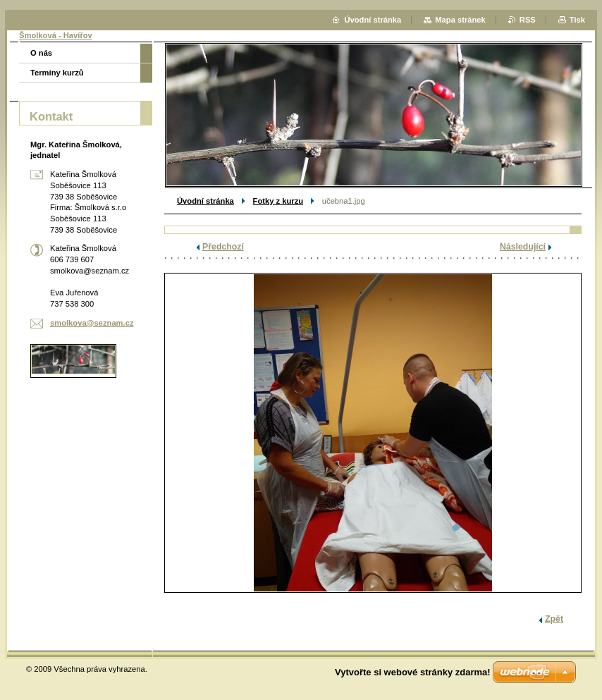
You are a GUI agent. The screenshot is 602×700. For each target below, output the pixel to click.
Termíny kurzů (57, 73)
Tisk (577, 20)
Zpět (554, 619)
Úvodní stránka (205, 201)
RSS (528, 20)
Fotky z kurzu (278, 201)
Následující (523, 247)
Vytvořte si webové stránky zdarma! (413, 672)
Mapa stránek (460, 20)
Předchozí (223, 247)
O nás (41, 53)
